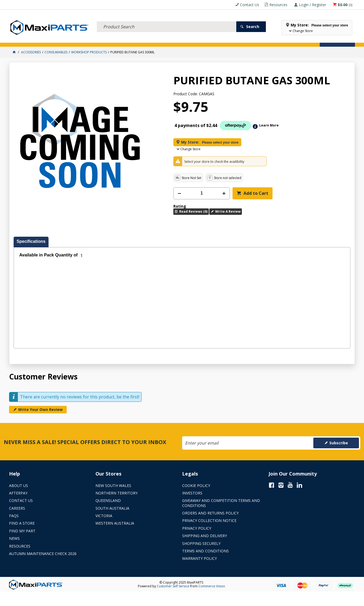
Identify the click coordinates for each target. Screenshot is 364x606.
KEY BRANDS (182, 39)
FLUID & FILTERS (78, 39)
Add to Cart (255, 193)
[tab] (31, 242)
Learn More (269, 125)
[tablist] (182, 293)
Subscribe (339, 443)
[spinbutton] (202, 193)
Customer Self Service (173, 586)
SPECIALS (206, 39)
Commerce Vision (212, 586)
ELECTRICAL (49, 39)
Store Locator (233, 39)
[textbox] (166, 20)
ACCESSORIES (23, 39)
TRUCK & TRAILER (111, 39)
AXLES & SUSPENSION (149, 39)
